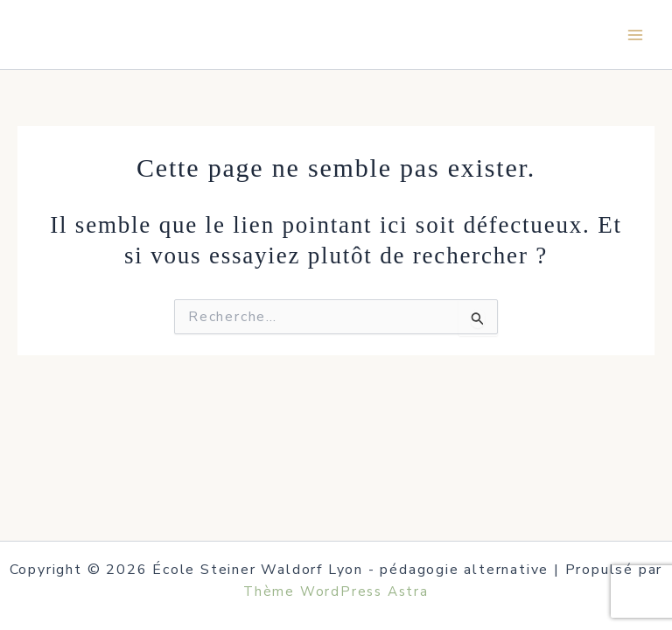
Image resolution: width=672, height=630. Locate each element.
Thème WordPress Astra (336, 591)
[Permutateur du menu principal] (635, 35)
